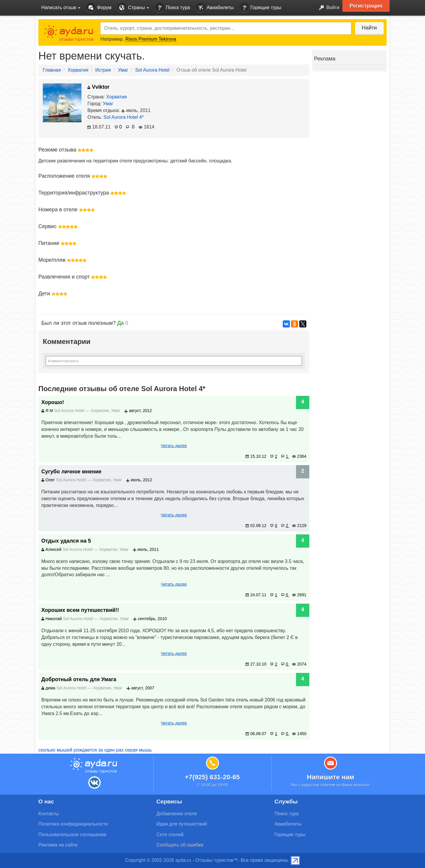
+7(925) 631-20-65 (212, 777)
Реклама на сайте (58, 845)
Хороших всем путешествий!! (80, 610)
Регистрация (366, 6)
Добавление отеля (177, 814)
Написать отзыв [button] (61, 8)
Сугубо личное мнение (71, 472)
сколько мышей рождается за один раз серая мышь (95, 750)
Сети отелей (170, 835)
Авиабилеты (215, 8)
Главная (52, 70)
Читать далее (174, 446)
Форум (99, 8)
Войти (327, 8)
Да (120, 323)
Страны (133, 8)
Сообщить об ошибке (180, 845)
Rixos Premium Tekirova (151, 39)
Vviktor (98, 87)
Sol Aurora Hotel (152, 70)
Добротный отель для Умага (79, 679)
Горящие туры (261, 8)
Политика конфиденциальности (73, 824)
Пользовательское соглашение (72, 835)
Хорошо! (53, 402)
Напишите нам (331, 777)
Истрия (103, 70)
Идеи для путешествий (182, 824)
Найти (369, 28)
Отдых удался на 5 (66, 541)
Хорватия (78, 70)
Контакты (49, 814)
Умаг (123, 70)
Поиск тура (172, 8)
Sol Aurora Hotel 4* (124, 117)
